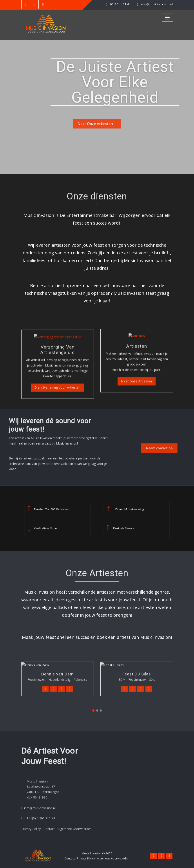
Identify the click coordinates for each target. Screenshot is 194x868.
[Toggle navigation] (167, 17)
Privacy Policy (86, 858)
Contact (70, 858)
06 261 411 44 (121, 4)
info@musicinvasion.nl (157, 4)
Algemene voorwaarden (113, 858)
